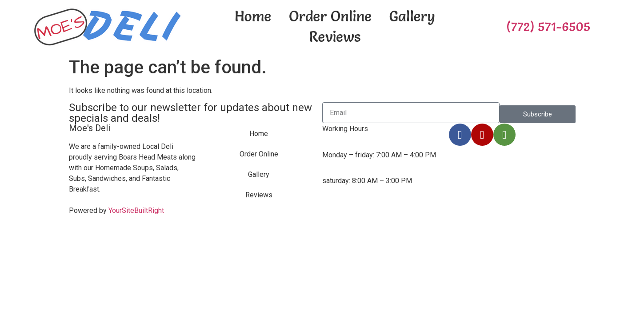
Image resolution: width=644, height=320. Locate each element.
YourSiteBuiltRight (136, 210)
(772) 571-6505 (548, 27)
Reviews (335, 37)
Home (253, 16)
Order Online (330, 16)
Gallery (412, 16)
